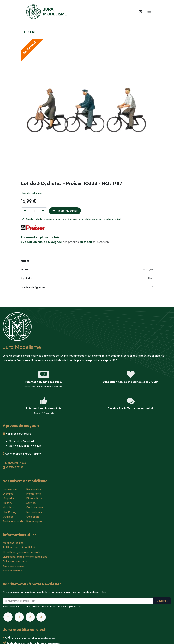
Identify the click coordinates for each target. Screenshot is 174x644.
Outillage (8, 517)
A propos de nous (14, 566)
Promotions (34, 494)
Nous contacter (12, 571)
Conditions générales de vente (22, 552)
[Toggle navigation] (149, 11)
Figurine (8, 503)
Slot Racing (10, 512)
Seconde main (35, 512)
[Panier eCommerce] (140, 11)
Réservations (34, 498)
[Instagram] (19, 617)
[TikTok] (41, 617)
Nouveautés (34, 489)
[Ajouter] (43, 211)
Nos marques (34, 521)
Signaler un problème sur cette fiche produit (92, 219)
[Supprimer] (25, 211)
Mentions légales (13, 543)
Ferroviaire (10, 489)
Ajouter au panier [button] (65, 211)
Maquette (9, 498)
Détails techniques (33, 193)
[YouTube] (30, 617)
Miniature (9, 507)
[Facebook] (8, 617)
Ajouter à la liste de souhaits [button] (40, 219)
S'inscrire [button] (162, 601)
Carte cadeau (35, 507)
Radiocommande (13, 521)
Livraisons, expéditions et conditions (25, 557)
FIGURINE (28, 32)
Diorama (8, 494)
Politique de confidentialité (19, 547)
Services (31, 503)
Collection (33, 517)
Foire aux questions (15, 561)
